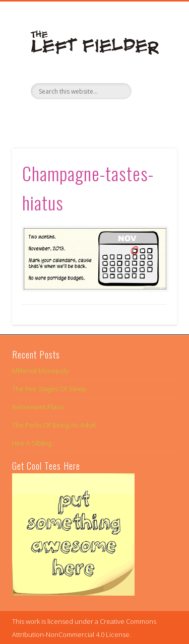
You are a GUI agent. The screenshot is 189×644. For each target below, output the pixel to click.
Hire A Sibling (32, 443)
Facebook (73, 116)
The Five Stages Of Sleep (49, 389)
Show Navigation (153, 90)
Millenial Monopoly (40, 371)
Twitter (93, 116)
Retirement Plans (38, 407)
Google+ (114, 116)
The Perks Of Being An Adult (54, 425)
